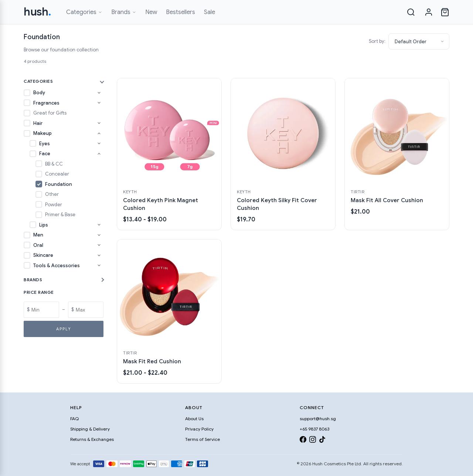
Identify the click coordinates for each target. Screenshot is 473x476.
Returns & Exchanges (92, 439)
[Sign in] (429, 12)
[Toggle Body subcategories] (99, 93)
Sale (210, 12)
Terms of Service (203, 439)
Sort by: (377, 41)
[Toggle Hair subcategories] (99, 123)
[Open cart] (445, 12)
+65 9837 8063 (314, 429)
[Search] (411, 12)
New (151, 12)
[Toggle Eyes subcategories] (99, 143)
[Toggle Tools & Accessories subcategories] (99, 265)
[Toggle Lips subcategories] (99, 225)
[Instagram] (313, 441)
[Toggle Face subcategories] (99, 154)
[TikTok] (322, 441)
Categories (84, 12)
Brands (124, 12)
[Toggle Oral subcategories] (99, 245)
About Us (194, 419)
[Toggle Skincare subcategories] (99, 255)
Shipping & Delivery (90, 429)
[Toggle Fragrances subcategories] (99, 103)
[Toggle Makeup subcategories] (99, 133)
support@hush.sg (318, 419)
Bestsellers (181, 12)
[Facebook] (303, 441)
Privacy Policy (199, 429)
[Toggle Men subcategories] (99, 235)
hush (38, 12)
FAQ (74, 419)
